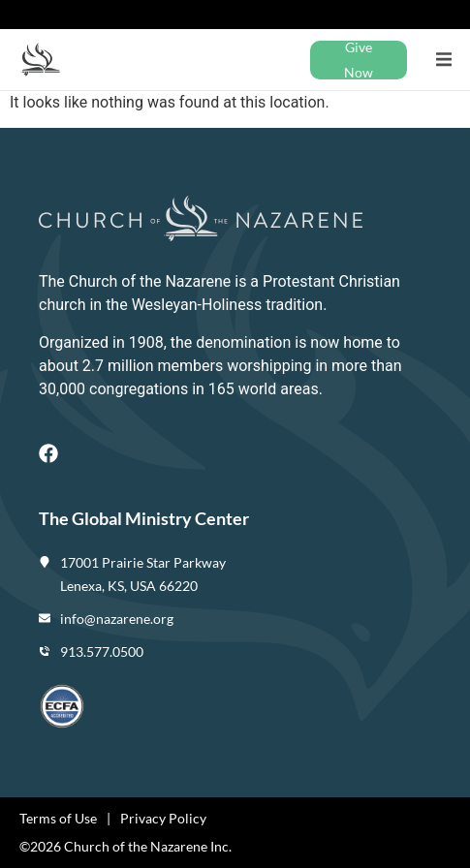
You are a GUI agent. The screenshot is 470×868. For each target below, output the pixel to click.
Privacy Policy (163, 818)
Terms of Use (58, 818)
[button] (443, 60)
